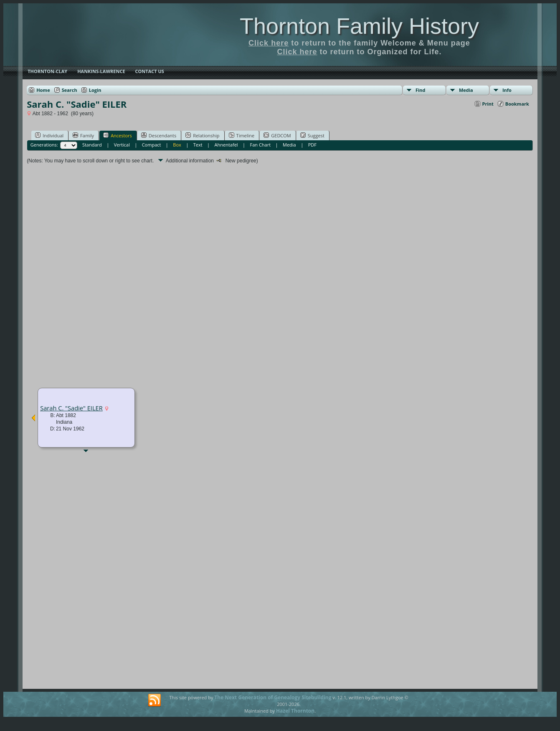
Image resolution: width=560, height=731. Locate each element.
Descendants (159, 135)
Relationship (202, 135)
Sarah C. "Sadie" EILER (71, 408)
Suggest (312, 135)
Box (177, 145)
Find (421, 90)
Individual (49, 135)
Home (43, 90)
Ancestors (118, 135)
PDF (312, 145)
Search (70, 90)
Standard (92, 145)
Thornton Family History (359, 26)
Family (83, 135)
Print (488, 104)
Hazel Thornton (295, 711)
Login (95, 90)
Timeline (242, 135)
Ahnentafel (226, 145)
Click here (269, 43)
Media (466, 90)
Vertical (122, 145)
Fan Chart (261, 145)
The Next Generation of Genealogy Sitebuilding (273, 697)
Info (507, 90)
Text (198, 145)
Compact (152, 145)
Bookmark (517, 104)
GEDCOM (277, 135)
